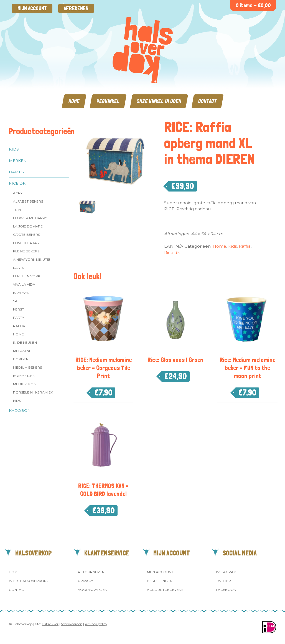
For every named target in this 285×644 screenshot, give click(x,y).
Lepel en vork (27, 276)
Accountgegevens (165, 590)
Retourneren (91, 572)
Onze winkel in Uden (159, 101)
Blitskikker (50, 624)
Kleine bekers (26, 251)
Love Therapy (26, 243)
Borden (21, 359)
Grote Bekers (26, 235)
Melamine (22, 351)
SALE (17, 301)
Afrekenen (76, 8)
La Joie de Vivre (28, 226)
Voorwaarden (93, 590)
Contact (208, 101)
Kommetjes (24, 376)
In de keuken (25, 342)
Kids (14, 149)
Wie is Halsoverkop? (29, 581)
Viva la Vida (24, 284)
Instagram (226, 572)
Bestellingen (160, 581)
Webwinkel (108, 101)
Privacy (85, 581)
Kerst (18, 309)
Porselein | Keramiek (33, 392)
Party (19, 318)
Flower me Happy (30, 218)
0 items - (253, 5)
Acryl (19, 193)
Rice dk (17, 183)
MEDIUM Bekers (27, 367)
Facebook (226, 590)
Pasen (19, 268)
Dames (16, 172)
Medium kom (25, 384)
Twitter (223, 581)
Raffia (19, 326)
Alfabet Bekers (28, 201)
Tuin (17, 210)
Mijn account (32, 8)
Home (74, 101)
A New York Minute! (31, 259)
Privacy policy (96, 624)
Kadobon (20, 410)
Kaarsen (21, 293)
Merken (18, 161)
